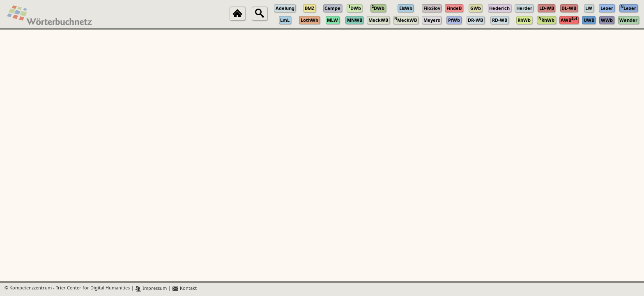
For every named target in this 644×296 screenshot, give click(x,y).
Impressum (151, 288)
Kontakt (184, 288)
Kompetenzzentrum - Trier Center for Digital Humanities (70, 288)
